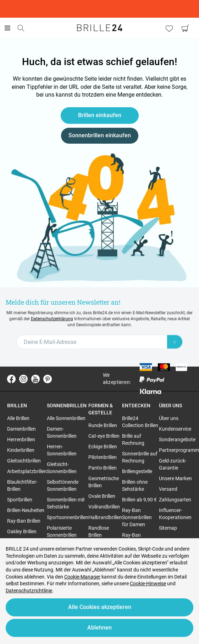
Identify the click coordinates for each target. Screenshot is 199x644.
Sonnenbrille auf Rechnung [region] (140, 457)
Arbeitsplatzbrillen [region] (27, 471)
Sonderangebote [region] (177, 439)
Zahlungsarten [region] (175, 500)
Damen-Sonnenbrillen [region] (62, 432)
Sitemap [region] (168, 528)
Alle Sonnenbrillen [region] (66, 418)
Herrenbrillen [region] (21, 439)
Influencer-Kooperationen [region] (175, 514)
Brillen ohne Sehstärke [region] (135, 485)
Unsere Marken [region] (175, 478)
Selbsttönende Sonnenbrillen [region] (63, 485)
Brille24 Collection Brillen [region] (140, 422)
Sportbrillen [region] (20, 500)
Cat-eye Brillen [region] (104, 436)
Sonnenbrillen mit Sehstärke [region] (66, 503)
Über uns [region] (169, 418)
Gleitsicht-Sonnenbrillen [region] (62, 468)
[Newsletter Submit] (175, 342)
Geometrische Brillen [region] (104, 482)
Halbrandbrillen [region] (105, 517)
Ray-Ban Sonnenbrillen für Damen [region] (137, 517)
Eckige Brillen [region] (103, 447)
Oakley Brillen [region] (22, 531)
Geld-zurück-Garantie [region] (173, 464)
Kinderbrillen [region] (21, 450)
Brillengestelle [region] (137, 471)
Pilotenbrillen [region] (103, 457)
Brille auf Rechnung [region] (133, 439)
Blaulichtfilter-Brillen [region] (22, 485)
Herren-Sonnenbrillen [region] (62, 450)
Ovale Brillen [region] (102, 496)
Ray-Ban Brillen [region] (24, 521)
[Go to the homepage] (100, 28)
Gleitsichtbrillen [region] (24, 461)
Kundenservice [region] (175, 429)
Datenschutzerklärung (52, 319)
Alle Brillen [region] (18, 418)
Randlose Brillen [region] (99, 531)
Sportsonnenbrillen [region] (68, 517)
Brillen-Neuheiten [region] (26, 510)
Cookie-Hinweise (148, 583)
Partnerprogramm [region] (179, 450)
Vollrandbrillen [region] (104, 507)
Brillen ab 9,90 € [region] (139, 500)
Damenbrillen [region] (21, 429)
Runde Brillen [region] (103, 425)
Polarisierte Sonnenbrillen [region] (62, 531)
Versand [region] (168, 489)
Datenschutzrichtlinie (29, 591)
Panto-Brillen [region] (103, 468)
